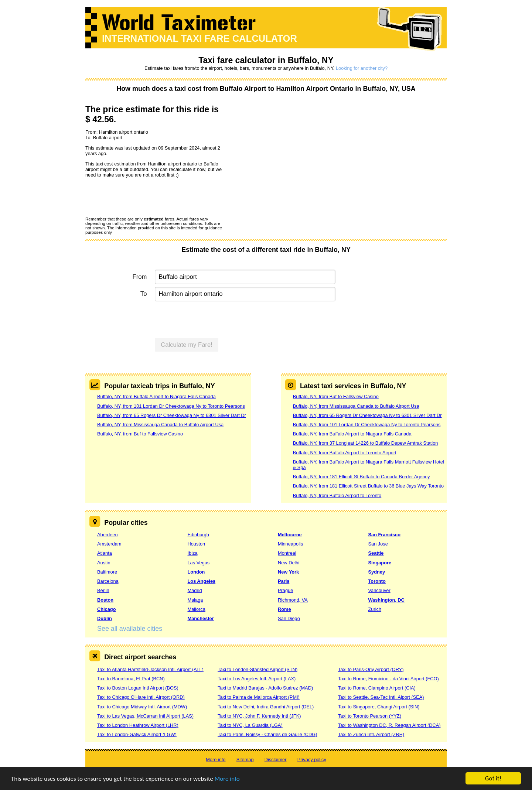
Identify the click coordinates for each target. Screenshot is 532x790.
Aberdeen (108, 535)
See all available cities (130, 629)
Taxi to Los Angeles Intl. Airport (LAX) (257, 679)
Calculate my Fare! (187, 345)
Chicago (106, 609)
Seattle (376, 553)
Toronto (377, 581)
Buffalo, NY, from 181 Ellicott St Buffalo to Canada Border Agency (362, 477)
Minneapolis (290, 544)
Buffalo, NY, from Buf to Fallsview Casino (140, 434)
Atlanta (105, 553)
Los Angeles (202, 581)
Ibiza (193, 553)
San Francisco (384, 535)
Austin (104, 563)
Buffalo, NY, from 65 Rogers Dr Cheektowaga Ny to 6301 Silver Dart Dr (172, 415)
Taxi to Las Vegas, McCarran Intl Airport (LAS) (145, 716)
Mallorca (197, 609)
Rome (284, 609)
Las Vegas (199, 563)
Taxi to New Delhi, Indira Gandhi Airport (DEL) (266, 707)
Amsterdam (109, 544)
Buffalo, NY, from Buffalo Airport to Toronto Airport (345, 453)
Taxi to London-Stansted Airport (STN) (258, 669)
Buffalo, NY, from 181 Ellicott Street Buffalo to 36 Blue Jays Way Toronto (368, 486)
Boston (105, 600)
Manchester (201, 618)
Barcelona (108, 581)
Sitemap (245, 760)
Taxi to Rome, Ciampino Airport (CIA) (377, 688)
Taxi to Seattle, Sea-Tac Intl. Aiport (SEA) (381, 697)
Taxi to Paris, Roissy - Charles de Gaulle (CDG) (267, 734)
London (196, 572)
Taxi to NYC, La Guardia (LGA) (250, 725)
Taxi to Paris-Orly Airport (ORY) (371, 669)
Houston (197, 544)
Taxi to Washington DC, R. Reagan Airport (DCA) (389, 725)
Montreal (287, 553)
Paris (284, 581)
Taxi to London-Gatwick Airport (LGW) (137, 734)
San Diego (289, 618)
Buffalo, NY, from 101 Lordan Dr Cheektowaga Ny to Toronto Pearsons (171, 406)
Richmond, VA (293, 600)
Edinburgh (198, 535)
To (144, 294)
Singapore (380, 563)
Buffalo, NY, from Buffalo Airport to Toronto (337, 495)
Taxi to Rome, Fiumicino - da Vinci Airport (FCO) (388, 679)
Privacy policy (312, 760)
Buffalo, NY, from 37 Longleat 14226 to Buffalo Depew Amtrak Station (366, 443)
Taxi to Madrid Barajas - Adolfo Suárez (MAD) (265, 688)
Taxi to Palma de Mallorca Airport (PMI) (259, 697)
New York (288, 572)
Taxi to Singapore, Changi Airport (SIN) (379, 707)
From (140, 277)
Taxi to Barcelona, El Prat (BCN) (131, 679)
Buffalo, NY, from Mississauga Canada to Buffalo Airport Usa (160, 425)
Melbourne (290, 535)
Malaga (195, 600)
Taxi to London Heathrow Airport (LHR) (138, 725)
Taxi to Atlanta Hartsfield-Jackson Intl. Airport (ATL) (150, 669)
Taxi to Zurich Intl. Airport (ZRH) (371, 734)
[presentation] (141, 197)
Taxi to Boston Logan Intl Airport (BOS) (138, 688)
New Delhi (289, 563)
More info (227, 779)
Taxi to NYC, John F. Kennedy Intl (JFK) (259, 716)
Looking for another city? (362, 68)
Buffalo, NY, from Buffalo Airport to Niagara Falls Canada (156, 396)
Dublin (105, 618)
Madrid (195, 590)
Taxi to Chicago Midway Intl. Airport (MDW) (142, 707)
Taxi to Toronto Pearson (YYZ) (370, 716)
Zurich (375, 609)
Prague (285, 590)
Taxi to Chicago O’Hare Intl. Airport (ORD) (141, 697)
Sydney (377, 572)
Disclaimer (276, 760)
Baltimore (107, 572)
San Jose (378, 544)
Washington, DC (386, 600)
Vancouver (379, 590)
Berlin (103, 590)
